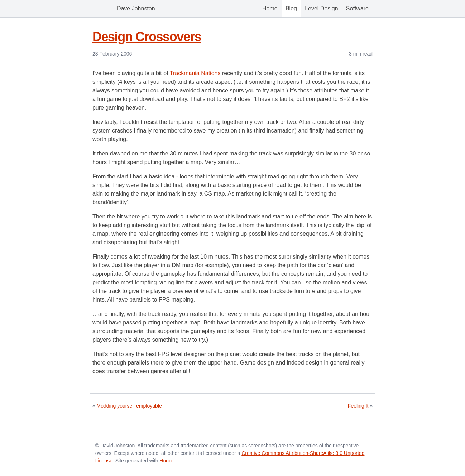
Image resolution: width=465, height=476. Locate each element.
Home (270, 8)
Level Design (322, 8)
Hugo (165, 461)
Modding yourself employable (129, 406)
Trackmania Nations (195, 73)
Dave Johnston (126, 9)
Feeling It (358, 406)
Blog (291, 8)
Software (357, 8)
